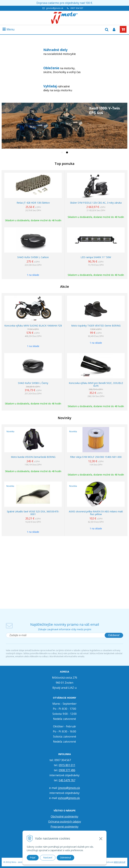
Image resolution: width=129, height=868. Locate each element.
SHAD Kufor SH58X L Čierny (33, 383)
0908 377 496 (67, 770)
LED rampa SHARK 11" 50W (96, 257)
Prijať (33, 858)
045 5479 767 (67, 780)
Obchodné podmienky (64, 816)
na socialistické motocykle (60, 52)
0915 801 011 (67, 765)
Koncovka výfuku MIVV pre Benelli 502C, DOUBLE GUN (96, 384)
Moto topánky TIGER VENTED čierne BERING (96, 326)
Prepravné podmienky (64, 827)
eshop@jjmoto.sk (69, 798)
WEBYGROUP (120, 862)
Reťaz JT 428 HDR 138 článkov (33, 203)
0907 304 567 (77, 8)
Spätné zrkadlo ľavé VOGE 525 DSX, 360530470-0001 (33, 513)
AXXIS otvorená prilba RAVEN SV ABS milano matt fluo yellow (96, 513)
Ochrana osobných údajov (65, 822)
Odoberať (114, 635)
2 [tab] (67, 153)
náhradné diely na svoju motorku (58, 88)
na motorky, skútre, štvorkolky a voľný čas (62, 70)
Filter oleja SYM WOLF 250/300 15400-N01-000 (96, 457)
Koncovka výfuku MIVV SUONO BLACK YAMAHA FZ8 (33, 326)
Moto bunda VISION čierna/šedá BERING (33, 457)
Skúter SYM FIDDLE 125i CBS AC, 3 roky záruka (96, 203)
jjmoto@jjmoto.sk (55, 8)
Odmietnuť (66, 858)
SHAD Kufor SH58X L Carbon (33, 257)
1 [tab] (62, 153)
